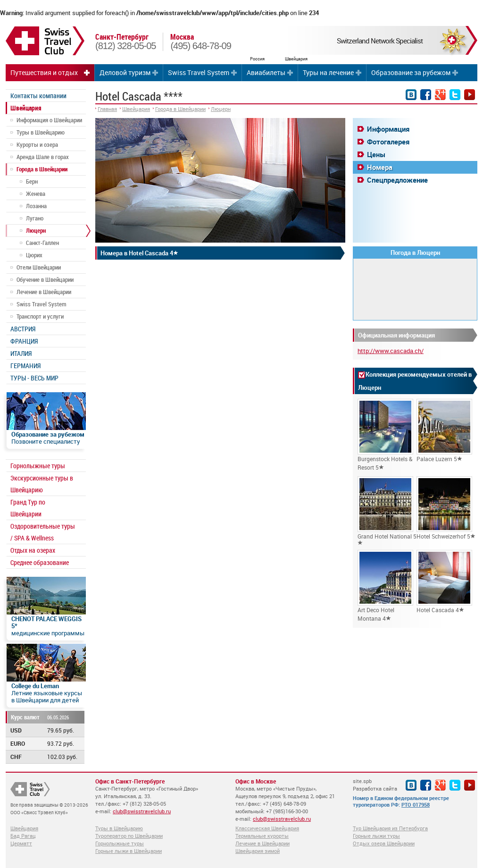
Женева (36, 194)
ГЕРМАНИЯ (25, 366)
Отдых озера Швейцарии (384, 843)
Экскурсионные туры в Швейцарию (42, 484)
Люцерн (36, 230)
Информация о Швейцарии (49, 120)
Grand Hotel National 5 (387, 511)
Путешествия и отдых (44, 72)
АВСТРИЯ (23, 329)
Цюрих (34, 255)
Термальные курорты (262, 836)
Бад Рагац (23, 836)
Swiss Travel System (199, 72)
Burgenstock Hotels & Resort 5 (385, 435)
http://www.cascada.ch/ (391, 351)
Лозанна (36, 206)
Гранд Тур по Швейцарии (28, 508)
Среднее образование (40, 562)
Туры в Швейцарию (41, 132)
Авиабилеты (266, 72)
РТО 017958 (416, 805)
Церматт (21, 843)
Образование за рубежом (411, 72)
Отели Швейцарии (39, 267)
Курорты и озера (37, 144)
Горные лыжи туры (376, 836)
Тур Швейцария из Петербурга (390, 828)
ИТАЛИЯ (21, 353)
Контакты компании (38, 96)
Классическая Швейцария (267, 828)
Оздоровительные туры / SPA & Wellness (43, 532)
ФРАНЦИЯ (24, 341)
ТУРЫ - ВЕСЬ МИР (34, 378)
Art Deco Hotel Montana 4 (385, 586)
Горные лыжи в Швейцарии (129, 851)
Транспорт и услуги (40, 316)
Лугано (35, 218)
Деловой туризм (125, 72)
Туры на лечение (328, 72)
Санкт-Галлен (42, 243)
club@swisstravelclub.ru (142, 811)
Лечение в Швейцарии (44, 292)
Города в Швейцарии (42, 169)
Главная (107, 109)
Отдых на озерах (33, 550)
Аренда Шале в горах (43, 157)
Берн (32, 181)
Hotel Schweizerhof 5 (446, 508)
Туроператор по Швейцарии (129, 836)
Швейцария (26, 108)
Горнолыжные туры (38, 466)
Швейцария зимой (258, 851)
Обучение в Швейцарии (45, 279)
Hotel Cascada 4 (444, 582)
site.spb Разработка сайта (375, 785)
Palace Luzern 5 (444, 431)
